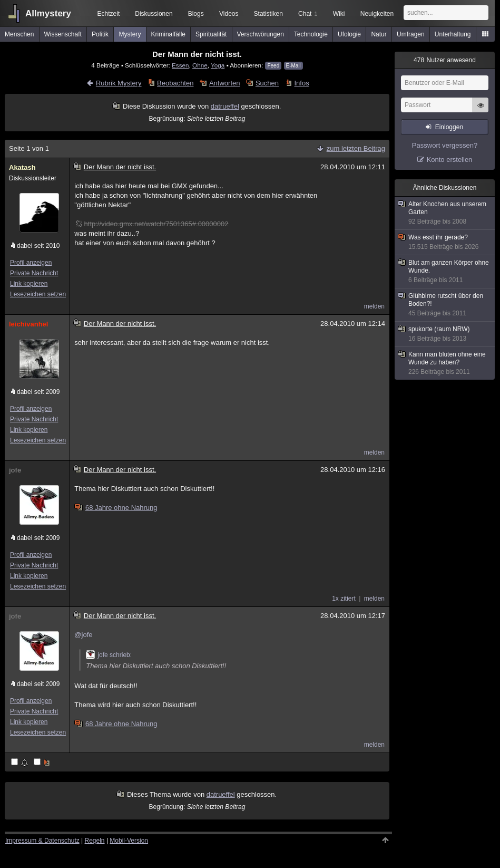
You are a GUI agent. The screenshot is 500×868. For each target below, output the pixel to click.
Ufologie (349, 34)
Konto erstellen (450, 160)
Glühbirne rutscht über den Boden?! (445, 305)
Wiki (339, 14)
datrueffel (225, 106)
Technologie (311, 34)
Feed (273, 66)
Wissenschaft (63, 34)
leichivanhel (28, 324)
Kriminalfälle (168, 34)
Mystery (130, 34)
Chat (308, 14)
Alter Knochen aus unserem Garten (445, 213)
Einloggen (449, 127)
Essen (180, 65)
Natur (379, 34)
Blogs (196, 14)
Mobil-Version (129, 841)
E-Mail (293, 66)
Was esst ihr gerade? (445, 242)
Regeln (95, 841)
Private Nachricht (34, 273)
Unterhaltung (453, 34)
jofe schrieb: (109, 655)
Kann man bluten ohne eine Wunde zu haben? (445, 363)
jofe (15, 470)
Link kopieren (29, 284)
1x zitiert (344, 599)
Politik (100, 34)
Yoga (218, 65)
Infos (302, 83)
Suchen (267, 83)
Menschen (19, 34)
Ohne (200, 65)
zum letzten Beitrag (356, 148)
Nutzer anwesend (445, 60)
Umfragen (411, 34)
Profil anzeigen (31, 263)
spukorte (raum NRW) (445, 334)
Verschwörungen (260, 34)
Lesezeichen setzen (38, 294)
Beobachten (175, 83)
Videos (229, 14)
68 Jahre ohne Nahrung (116, 508)
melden (374, 306)
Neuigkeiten (377, 14)
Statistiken (268, 14)
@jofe (83, 635)
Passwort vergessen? (445, 145)
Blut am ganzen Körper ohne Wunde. (445, 272)
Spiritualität (211, 34)
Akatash (22, 167)
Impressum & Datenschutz (42, 841)
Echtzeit (109, 14)
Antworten (225, 83)
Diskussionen (154, 14)
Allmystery (48, 13)
